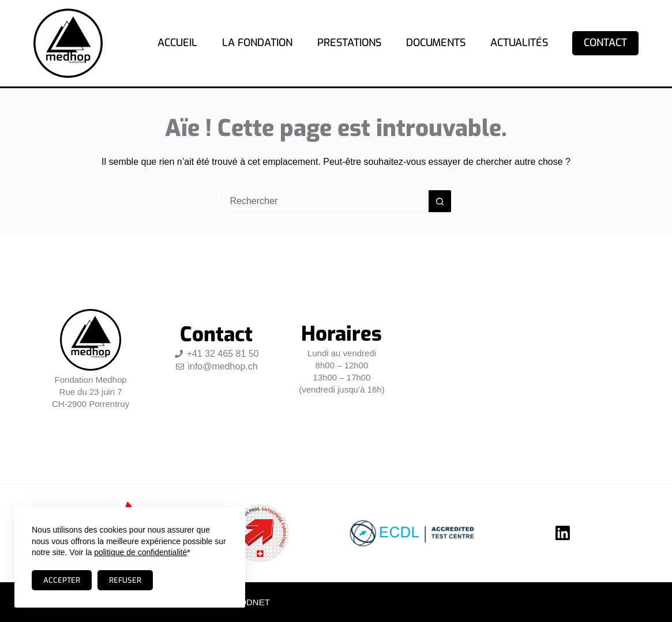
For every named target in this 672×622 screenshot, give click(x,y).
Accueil (177, 43)
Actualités (519, 43)
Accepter (62, 580)
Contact (605, 43)
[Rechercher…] (325, 201)
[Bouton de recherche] (440, 201)
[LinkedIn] (563, 533)
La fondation (257, 43)
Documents (436, 43)
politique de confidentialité (140, 552)
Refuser (125, 580)
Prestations (349, 43)
